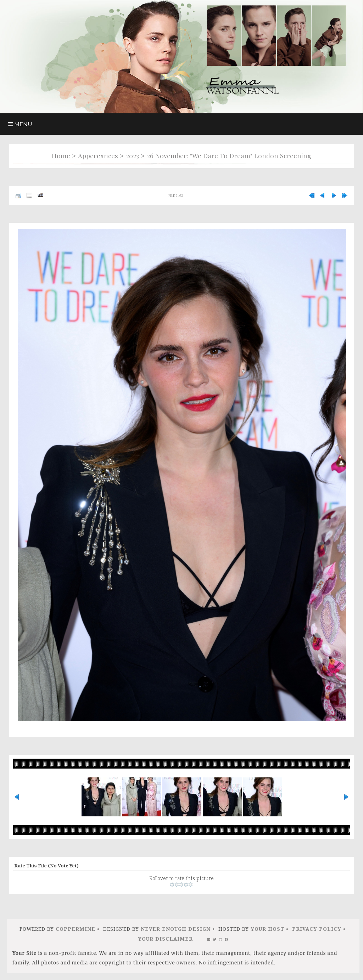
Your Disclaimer (165, 939)
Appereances (98, 156)
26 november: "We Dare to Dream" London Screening (229, 156)
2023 (132, 156)
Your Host (267, 929)
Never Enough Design (176, 929)
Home (61, 156)
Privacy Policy (317, 929)
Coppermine (76, 929)
